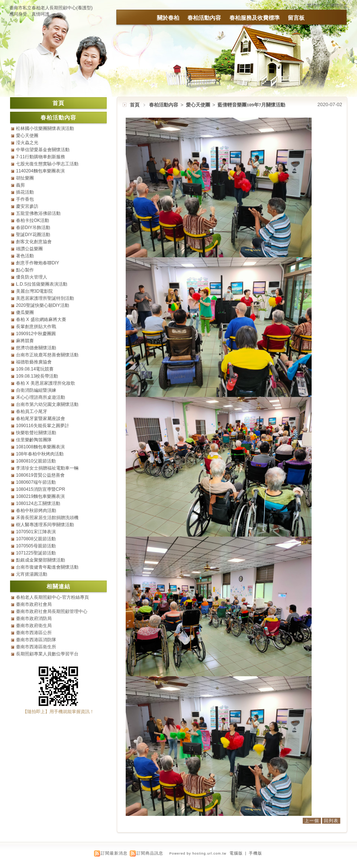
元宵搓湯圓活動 (32, 574)
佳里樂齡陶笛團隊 (34, 440)
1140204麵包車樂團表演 (40, 171)
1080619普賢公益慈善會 (40, 475)
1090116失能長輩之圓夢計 (43, 426)
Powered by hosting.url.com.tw (198, 853)
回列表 (331, 821)
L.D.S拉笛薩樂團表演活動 (42, 284)
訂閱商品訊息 (150, 853)
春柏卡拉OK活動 (33, 220)
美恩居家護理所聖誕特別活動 (45, 298)
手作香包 (25, 199)
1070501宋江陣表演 (36, 532)
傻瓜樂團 (25, 312)
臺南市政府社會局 (34, 604)
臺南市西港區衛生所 (36, 647)
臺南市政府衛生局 (34, 626)
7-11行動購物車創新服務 (41, 157)
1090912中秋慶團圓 (36, 334)
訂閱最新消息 (114, 853)
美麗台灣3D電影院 (34, 291)
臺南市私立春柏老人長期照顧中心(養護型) (51, 8)
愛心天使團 (199, 105)
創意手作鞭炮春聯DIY (38, 263)
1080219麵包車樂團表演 (40, 496)
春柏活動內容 (204, 18)
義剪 (20, 185)
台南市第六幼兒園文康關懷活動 (47, 404)
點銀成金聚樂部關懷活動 (41, 560)
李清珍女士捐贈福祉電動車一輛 (47, 468)
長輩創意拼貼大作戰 (36, 327)
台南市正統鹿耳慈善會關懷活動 (47, 355)
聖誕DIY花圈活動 (33, 235)
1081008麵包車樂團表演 (40, 447)
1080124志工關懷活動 (38, 503)
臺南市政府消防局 (34, 619)
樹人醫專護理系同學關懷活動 (45, 525)
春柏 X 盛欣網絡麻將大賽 (41, 319)
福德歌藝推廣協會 (34, 362)
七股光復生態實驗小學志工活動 (47, 164)
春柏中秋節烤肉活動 (36, 511)
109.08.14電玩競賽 (35, 369)
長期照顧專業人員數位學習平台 (47, 654)
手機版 (255, 853)
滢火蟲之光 (27, 143)
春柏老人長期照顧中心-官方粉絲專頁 (52, 597)
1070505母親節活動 (36, 546)
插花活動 (25, 192)
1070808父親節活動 (36, 539)
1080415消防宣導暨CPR (41, 489)
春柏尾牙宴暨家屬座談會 (41, 419)
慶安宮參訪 (27, 206)
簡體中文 (339, 6)
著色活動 (25, 256)
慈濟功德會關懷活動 (36, 348)
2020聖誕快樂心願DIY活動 (43, 305)
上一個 (312, 821)
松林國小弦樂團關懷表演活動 (45, 128)
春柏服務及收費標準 (255, 18)
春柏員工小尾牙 (32, 411)
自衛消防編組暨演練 (36, 390)
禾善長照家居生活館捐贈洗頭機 (47, 518)
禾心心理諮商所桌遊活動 (41, 397)
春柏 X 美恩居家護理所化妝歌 (46, 383)
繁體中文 (316, 6)
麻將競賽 (25, 341)
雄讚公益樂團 (29, 249)
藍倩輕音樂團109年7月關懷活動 (251, 105)
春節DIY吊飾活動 (33, 228)
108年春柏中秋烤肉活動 (40, 454)
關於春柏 (168, 18)
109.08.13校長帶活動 (37, 376)
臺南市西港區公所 (34, 633)
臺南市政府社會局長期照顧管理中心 (52, 611)
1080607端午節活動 (36, 482)
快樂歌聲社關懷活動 (36, 433)
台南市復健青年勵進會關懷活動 (47, 567)
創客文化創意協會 (34, 242)
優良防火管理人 (32, 277)
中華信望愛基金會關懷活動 (43, 150)
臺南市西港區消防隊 (36, 640)
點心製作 (25, 270)
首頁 (135, 105)
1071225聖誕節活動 (36, 553)
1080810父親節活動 (36, 461)
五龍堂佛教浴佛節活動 (38, 213)
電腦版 (236, 853)
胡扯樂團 (25, 178)
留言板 (296, 18)
